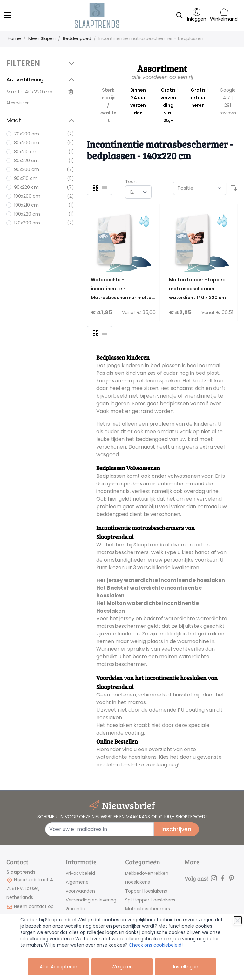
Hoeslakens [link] (138, 882)
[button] (41, 63)
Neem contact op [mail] (34, 906)
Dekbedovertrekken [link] (147, 873)
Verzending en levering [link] (91, 900)
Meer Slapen (42, 38)
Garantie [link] (75, 909)
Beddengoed (77, 38)
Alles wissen (18, 103)
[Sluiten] (238, 920)
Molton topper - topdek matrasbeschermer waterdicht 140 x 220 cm (197, 289)
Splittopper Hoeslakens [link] (150, 900)
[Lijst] (105, 188)
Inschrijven (176, 829)
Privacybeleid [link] (80, 873)
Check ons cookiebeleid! (156, 945)
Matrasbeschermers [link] (148, 909)
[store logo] (97, 15)
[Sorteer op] (200, 188)
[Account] (197, 15)
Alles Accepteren (58, 967)
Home (14, 38)
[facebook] (223, 878)
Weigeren (122, 967)
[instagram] (214, 878)
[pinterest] (232, 878)
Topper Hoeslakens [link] (146, 891)
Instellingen (186, 967)
